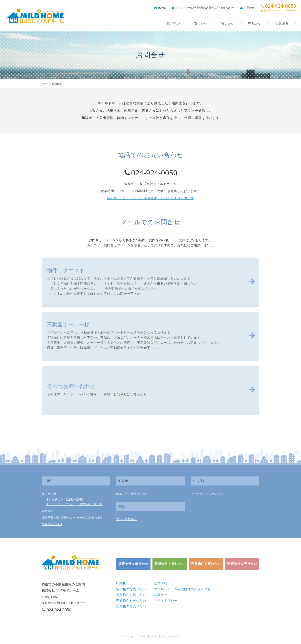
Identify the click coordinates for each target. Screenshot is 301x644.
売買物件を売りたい (242, 564)
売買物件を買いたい (206, 564)
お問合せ (247, 8)
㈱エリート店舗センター (132, 494)
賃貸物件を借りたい (133, 564)
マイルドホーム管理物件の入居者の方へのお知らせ (203, 8)
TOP (44, 84)
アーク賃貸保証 (126, 519)
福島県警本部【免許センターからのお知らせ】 (73, 518)
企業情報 (161, 583)
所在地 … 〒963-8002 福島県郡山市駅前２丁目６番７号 (150, 198)
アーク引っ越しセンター (207, 494)
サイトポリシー (166, 600)
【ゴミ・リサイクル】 (60, 504)
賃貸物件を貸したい (170, 564)
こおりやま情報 (52, 524)
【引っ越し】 (55, 499)
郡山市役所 (49, 494)
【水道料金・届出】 (89, 504)
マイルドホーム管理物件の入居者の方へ (184, 589)
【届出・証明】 (75, 499)
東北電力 (47, 511)
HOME (160, 8)
